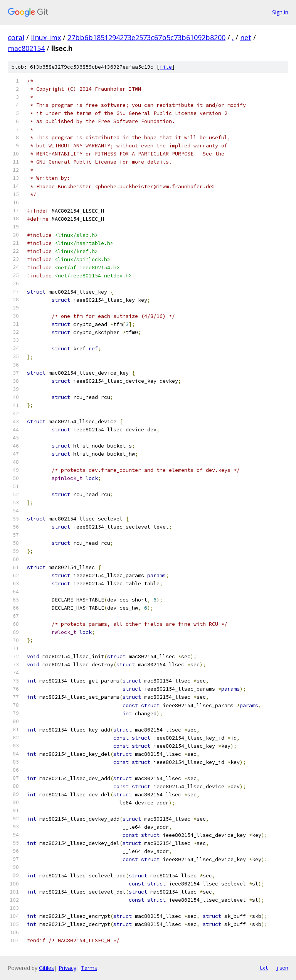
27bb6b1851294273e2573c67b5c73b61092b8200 (146, 37)
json (282, 968)
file (166, 67)
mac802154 (26, 48)
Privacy (67, 968)
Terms (89, 968)
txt (264, 968)
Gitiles (46, 968)
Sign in (280, 12)
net (246, 37)
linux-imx (46, 37)
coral (16, 37)
